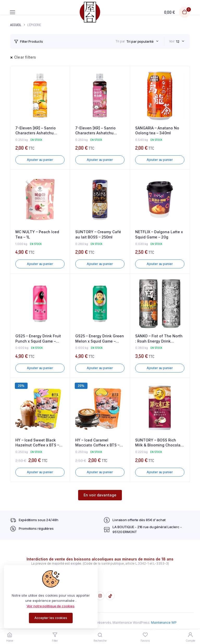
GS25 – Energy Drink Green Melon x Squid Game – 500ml (100, 339)
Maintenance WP (164, 623)
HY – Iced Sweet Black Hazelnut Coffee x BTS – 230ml (37, 443)
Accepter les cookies (51, 618)
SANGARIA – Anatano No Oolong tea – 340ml (157, 131)
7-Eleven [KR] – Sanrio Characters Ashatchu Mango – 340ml (36, 131)
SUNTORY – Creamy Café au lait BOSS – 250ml (98, 234)
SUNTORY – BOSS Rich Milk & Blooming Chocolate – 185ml (160, 443)
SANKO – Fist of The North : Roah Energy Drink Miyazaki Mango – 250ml (159, 339)
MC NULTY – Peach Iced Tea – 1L (37, 234)
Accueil (16, 25)
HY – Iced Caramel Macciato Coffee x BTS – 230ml (97, 443)
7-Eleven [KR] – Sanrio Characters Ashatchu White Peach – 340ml (95, 131)
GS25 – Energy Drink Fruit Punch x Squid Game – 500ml (38, 339)
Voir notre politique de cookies (51, 606)
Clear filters (25, 57)
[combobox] (142, 41)
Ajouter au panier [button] (40, 160)
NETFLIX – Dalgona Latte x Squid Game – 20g (159, 234)
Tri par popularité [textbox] (140, 41)
